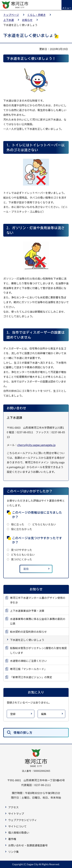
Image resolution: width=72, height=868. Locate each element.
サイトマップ (16, 814)
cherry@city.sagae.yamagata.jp (36, 445)
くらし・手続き (36, 15)
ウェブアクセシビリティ (23, 820)
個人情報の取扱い (19, 832)
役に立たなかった (22, 529)
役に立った (18, 524)
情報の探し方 (23, 733)
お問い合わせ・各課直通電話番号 (28, 845)
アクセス (13, 807)
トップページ (11, 15)
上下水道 (9, 20)
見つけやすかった (22, 550)
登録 (13, 714)
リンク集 (13, 852)
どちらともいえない (44, 524)
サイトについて (17, 826)
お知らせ (27, 20)
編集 (44, 714)
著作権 (12, 839)
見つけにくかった (22, 559)
